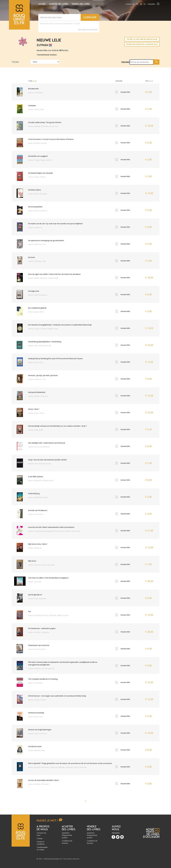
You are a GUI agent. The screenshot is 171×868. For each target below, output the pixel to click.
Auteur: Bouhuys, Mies (37, 649)
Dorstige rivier (34, 291)
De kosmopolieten (35, 207)
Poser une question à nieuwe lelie (142, 44)
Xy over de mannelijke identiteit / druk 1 (44, 780)
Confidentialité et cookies (42, 848)
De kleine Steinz (35, 190)
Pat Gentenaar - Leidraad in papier (42, 628)
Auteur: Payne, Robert (37, 177)
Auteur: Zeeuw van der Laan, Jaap (41, 565)
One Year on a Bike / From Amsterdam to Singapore (48, 578)
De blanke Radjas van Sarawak (40, 173)
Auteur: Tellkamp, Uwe (37, 261)
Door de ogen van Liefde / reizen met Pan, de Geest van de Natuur (54, 274)
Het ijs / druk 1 (34, 409)
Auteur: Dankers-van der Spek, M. (41, 668)
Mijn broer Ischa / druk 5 (38, 544)
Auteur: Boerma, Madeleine (39, 447)
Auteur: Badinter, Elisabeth (39, 784)
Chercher (125, 62)
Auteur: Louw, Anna (36, 514)
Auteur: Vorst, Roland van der (40, 464)
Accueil (42, 4)
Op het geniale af (35, 595)
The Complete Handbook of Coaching (43, 679)
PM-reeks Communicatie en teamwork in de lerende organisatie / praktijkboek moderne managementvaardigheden (63, 663)
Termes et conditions (41, 843)
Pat (29, 611)
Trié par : (16, 62)
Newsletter (116, 833)
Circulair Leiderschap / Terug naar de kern (45, 122)
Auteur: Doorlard (35, 582)
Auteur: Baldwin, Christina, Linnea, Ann (43, 126)
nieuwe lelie (125, 92)
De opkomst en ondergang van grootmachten (46, 240)
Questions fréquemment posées (67, 835)
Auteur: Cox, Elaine (35, 683)
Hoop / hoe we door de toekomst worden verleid (47, 460)
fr (141, 4)
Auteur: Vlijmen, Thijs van (38, 396)
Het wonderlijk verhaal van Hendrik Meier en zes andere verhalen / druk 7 (57, 426)
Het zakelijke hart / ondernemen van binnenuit (47, 443)
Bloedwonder (33, 89)
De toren (32, 257)
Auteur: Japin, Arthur (36, 312)
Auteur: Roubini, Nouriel (37, 143)
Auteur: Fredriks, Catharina (39, 632)
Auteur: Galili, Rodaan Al (38, 295)
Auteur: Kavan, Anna (36, 413)
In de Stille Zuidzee (36, 477)
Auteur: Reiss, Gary (36, 362)
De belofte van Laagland (38, 156)
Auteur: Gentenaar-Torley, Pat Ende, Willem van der (48, 615)
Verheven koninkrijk (36, 713)
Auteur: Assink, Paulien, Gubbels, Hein (43, 329)
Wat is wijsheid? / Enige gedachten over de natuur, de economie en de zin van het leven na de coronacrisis (70, 763)
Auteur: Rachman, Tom (37, 244)
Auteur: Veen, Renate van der (40, 346)
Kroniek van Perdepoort (38, 510)
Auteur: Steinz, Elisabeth (38, 194)
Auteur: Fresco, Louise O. (38, 211)
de (145, 4)
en (137, 4)
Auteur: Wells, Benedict (37, 599)
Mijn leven (32, 561)
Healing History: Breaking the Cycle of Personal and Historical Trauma (55, 358)
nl (133, 4)
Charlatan (32, 105)
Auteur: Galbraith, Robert (38, 497)
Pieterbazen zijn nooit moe (39, 645)
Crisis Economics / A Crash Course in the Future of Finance (51, 139)
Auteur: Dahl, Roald (36, 430)
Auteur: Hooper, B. (35, 227)
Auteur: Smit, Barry (35, 93)
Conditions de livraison (67, 842)
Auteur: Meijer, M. (35, 548)
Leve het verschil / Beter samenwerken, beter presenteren (51, 527)
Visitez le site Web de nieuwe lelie (142, 39)
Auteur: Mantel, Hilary (37, 750)
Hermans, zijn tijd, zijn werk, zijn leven (43, 375)
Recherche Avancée (88, 30)
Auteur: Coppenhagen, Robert (40, 160)
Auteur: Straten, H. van (37, 379)
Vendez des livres (81, 4)
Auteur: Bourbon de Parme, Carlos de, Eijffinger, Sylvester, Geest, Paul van (57, 767)
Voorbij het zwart (35, 746)
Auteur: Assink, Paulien (37, 700)
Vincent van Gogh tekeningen (40, 730)
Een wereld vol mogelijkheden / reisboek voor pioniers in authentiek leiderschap (60, 325)
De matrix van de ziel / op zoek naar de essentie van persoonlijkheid (55, 224)
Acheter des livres (59, 4)
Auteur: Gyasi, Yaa (35, 717)
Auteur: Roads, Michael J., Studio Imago (43, 278)
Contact (128, 4)
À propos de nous (41, 834)
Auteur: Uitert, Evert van (37, 733)
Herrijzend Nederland (37, 392)
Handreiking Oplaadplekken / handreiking (45, 342)
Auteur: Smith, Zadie (36, 109)
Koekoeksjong (34, 493)
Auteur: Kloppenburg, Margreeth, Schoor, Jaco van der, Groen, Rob (54, 531)
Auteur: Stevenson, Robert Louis (41, 480)
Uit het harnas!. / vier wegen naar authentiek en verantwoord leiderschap (57, 696)
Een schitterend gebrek (37, 308)
